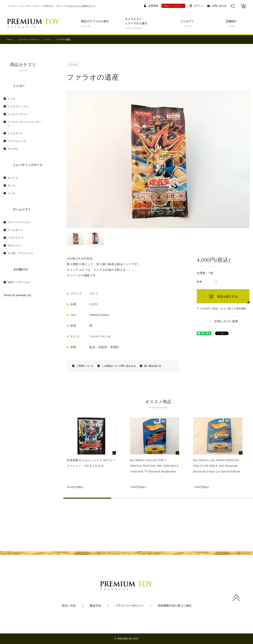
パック (47, 40)
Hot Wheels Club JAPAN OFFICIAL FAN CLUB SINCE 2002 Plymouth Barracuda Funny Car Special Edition (217, 466)
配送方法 (96, 606)
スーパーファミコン (19, 222)
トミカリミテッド (18, 114)
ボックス (13, 178)
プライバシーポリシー (129, 606)
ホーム (10, 40)
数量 (199, 282)
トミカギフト (15, 133)
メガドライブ (15, 238)
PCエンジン (14, 246)
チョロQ (13, 149)
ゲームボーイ (15, 230)
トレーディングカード (29, 40)
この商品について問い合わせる (119, 366)
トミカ (12, 99)
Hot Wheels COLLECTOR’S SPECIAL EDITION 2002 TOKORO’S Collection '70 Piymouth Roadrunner (154, 466)
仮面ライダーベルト (19, 282)
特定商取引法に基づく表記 (175, 606)
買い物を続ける (153, 366)
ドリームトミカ (17, 141)
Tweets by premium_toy (17, 295)
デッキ (12, 186)
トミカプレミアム (18, 106)
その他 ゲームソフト (21, 253)
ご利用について (85, 366)
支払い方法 (69, 606)
